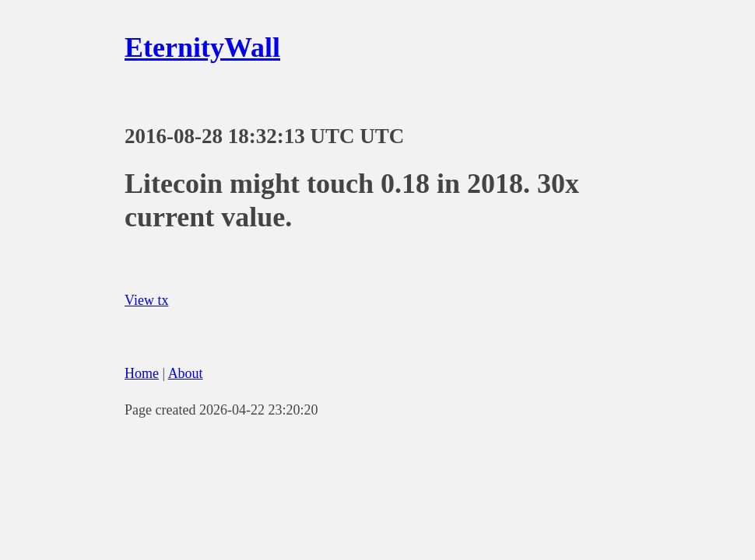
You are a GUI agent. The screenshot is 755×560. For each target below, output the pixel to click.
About (186, 373)
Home (142, 373)
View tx (146, 300)
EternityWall (202, 47)
